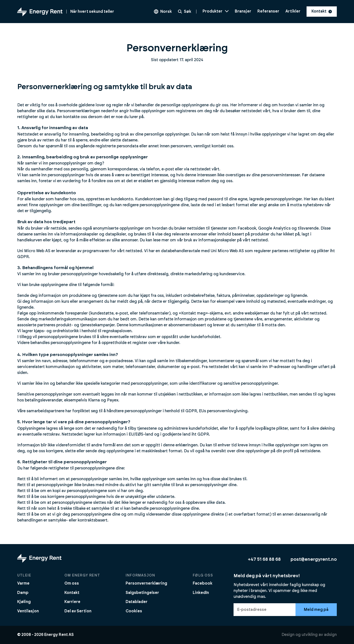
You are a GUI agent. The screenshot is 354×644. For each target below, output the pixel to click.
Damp (23, 593)
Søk (185, 12)
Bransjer (243, 11)
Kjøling (24, 602)
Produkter (216, 11)
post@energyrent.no (314, 559)
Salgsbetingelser (142, 593)
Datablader (137, 602)
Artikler (293, 11)
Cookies (134, 611)
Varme (23, 583)
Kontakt (322, 11)
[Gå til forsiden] (66, 12)
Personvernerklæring (146, 583)
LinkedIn (201, 593)
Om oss (72, 583)
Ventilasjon (28, 611)
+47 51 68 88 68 (264, 559)
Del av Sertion (78, 611)
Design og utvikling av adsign (309, 635)
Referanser (268, 11)
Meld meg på (316, 610)
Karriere (72, 602)
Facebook (203, 583)
